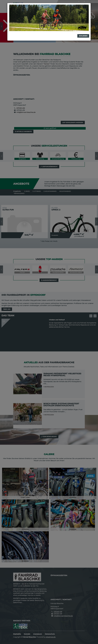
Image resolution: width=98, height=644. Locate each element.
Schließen (83, 36)
